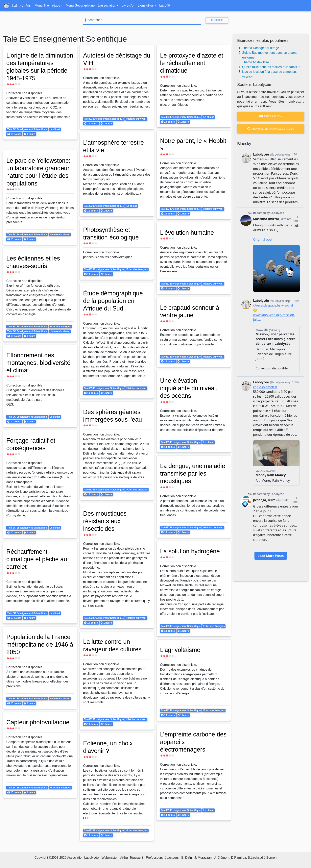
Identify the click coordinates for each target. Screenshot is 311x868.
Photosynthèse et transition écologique (112, 234)
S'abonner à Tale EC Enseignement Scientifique (5, 846)
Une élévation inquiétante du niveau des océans (190, 388)
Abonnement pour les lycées (271, 129)
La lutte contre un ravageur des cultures (114, 645)
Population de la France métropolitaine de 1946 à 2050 (40, 645)
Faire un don (271, 116)
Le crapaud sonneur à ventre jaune (191, 311)
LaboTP (165, 5)
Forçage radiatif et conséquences (32, 444)
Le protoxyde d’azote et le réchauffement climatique (193, 63)
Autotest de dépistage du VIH (114, 59)
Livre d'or (128, 5)
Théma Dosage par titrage (261, 48)
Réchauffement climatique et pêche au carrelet (38, 559)
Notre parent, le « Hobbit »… (185, 144)
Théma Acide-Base (256, 62)
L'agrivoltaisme (181, 650)
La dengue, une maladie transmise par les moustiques (191, 473)
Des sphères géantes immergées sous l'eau (114, 416)
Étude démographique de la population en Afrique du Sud (114, 301)
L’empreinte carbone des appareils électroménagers (189, 742)
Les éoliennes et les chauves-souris (34, 262)
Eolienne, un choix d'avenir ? (109, 747)
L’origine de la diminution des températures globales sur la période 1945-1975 (38, 71)
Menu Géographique (80, 5)
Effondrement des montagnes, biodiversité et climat (40, 363)
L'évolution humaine (188, 233)
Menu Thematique (48, 5)
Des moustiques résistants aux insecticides (106, 521)
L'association (107, 5)
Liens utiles (146, 5)
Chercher (217, 20)
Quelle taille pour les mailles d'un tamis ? (271, 67)
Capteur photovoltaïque (39, 722)
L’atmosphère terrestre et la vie (115, 146)
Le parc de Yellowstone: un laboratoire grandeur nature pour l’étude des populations (40, 172)
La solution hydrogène (191, 551)
